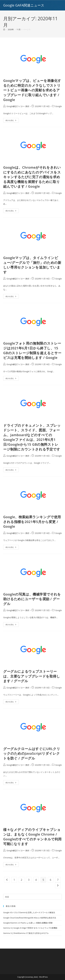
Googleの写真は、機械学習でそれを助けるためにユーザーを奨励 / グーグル (32, 599)
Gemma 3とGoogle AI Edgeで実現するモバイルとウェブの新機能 (30, 928)
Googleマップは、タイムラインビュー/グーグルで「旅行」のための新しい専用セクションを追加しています (32, 265)
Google (59, 106)
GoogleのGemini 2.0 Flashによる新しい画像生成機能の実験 (28, 923)
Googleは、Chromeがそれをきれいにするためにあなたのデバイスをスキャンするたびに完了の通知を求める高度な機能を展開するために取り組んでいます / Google (32, 177)
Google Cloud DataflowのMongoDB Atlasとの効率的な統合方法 (30, 918)
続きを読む (12, 121)
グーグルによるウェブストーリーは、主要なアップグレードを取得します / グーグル (32, 676)
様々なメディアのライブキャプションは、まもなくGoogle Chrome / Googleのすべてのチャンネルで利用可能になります (32, 837)
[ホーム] (4, 29)
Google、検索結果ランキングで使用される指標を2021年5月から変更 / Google (32, 522)
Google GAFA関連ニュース (24, 5)
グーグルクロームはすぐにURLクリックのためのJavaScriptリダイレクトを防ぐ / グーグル (32, 753)
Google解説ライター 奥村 (18, 106)
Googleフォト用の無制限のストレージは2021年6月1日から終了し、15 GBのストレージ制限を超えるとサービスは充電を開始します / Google (32, 350)
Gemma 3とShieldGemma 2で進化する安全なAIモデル (26, 933)
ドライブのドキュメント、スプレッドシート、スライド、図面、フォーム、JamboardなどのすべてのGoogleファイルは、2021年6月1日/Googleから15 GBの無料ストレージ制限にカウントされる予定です (32, 437)
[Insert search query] (32, 897)
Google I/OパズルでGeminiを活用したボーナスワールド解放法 (29, 912)
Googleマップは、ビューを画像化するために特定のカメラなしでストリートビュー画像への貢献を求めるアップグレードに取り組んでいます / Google (32, 90)
